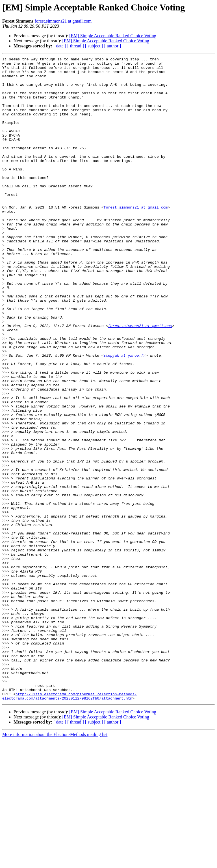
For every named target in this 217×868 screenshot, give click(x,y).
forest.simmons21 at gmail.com (63, 21)
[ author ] (113, 46)
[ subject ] (94, 46)
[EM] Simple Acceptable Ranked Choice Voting (113, 36)
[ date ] (60, 46)
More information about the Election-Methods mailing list (55, 863)
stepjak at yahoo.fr (125, 415)
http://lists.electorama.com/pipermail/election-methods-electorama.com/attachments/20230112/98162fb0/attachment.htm (70, 824)
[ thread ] (76, 46)
